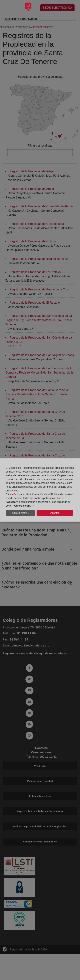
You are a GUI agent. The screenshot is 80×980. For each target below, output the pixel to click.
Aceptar (55, 513)
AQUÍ (15, 494)
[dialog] (40, 490)
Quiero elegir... (20, 513)
